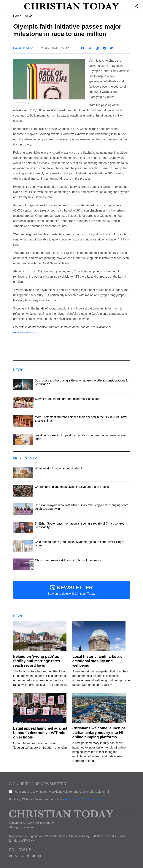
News (29, 16)
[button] (6, 7)
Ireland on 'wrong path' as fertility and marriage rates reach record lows (37, 661)
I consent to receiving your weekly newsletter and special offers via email (62, 792)
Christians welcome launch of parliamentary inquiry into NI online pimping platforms (98, 733)
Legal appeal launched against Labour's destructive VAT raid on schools (40, 733)
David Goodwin (23, 48)
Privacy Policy (95, 799)
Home (17, 16)
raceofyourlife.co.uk (26, 332)
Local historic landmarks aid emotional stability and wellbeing (97, 661)
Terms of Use (73, 799)
